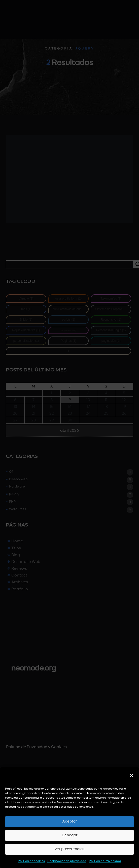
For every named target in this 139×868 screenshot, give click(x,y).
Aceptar (70, 821)
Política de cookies (31, 861)
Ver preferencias (69, 849)
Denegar (70, 835)
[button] (131, 776)
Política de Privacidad (105, 861)
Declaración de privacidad (67, 861)
